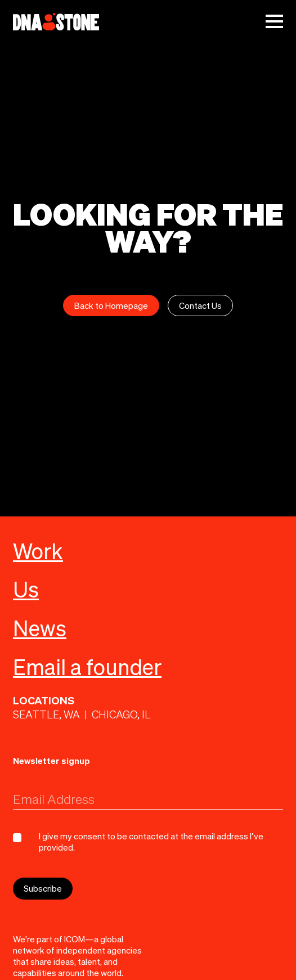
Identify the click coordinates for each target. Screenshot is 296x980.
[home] (56, 22)
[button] (274, 21)
